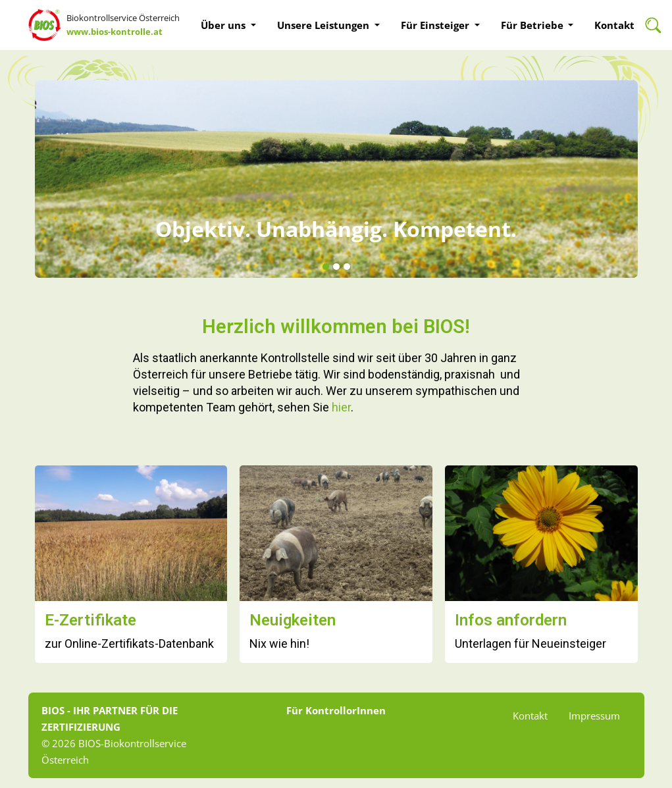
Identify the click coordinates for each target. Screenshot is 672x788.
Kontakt (614, 25)
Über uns (224, 25)
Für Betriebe (533, 25)
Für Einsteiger (436, 25)
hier (341, 407)
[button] (326, 267)
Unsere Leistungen (324, 25)
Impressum (594, 716)
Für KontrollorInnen (336, 710)
